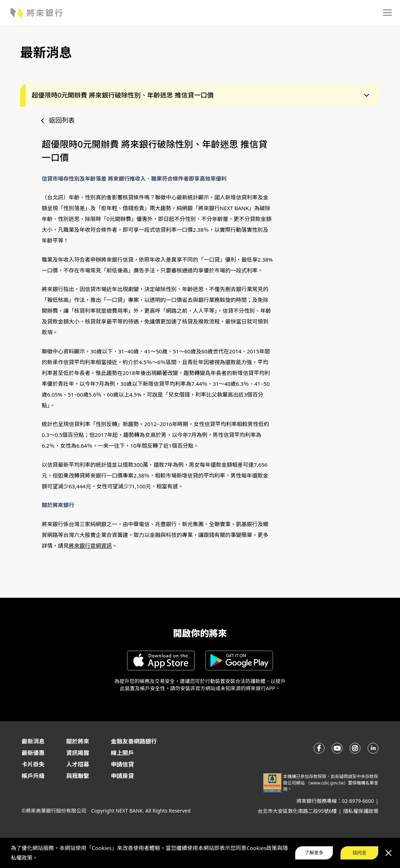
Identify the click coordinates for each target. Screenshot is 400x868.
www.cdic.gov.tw (327, 783)
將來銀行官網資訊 (90, 546)
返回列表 (62, 120)
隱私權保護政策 (361, 811)
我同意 (360, 853)
